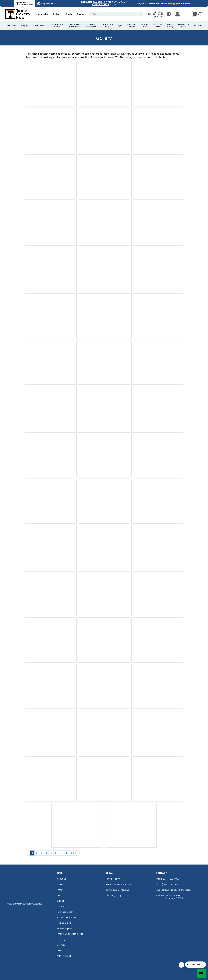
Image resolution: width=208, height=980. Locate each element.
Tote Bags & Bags (108, 26)
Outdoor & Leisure (158, 26)
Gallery (60, 884)
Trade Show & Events (57, 26)
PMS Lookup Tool (65, 928)
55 (66, 853)
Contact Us (63, 906)
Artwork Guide (64, 956)
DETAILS (113, 5)
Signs (120, 26)
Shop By (25, 26)
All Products (11, 26)
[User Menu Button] (169, 14)
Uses (59, 950)
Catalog (61, 939)
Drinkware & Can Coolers (75, 26)
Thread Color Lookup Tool (70, 934)
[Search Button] (141, 14)
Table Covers (39, 26)
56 (72, 853)
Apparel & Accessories (91, 26)
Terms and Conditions (117, 890)
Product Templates (67, 917)
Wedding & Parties (132, 26)
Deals (69, 14)
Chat (161, 16)
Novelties (198, 26)
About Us (61, 879)
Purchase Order (65, 912)
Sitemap (61, 945)
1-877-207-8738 (154, 14)
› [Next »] (78, 853)
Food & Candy (170, 26)
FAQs (59, 890)
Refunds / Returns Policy (118, 884)
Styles (56, 14)
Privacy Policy (113, 879)
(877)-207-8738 (171, 879)
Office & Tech (145, 26)
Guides (80, 14)
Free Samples (41, 14)
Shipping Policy (114, 895)
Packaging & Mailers (184, 26)
